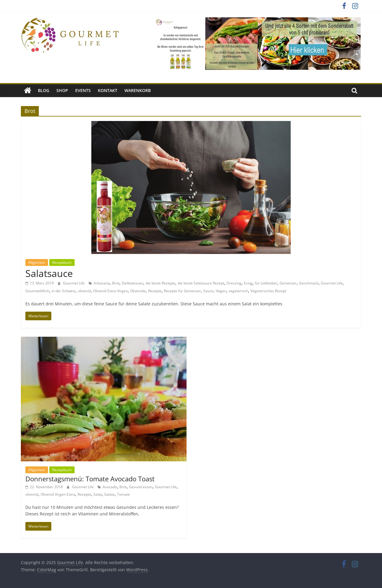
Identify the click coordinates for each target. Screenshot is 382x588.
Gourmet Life (74, 283)
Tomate (123, 494)
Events (83, 90)
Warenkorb (138, 90)
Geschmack (309, 283)
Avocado (110, 487)
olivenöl (84, 291)
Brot (116, 283)
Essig (248, 283)
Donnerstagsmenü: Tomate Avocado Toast (90, 479)
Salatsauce (49, 273)
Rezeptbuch (62, 262)
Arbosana (102, 283)
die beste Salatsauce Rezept (201, 283)
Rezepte (155, 291)
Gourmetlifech (37, 291)
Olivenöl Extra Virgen (110, 291)
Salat (98, 494)
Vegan (221, 291)
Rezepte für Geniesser (182, 291)
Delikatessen (133, 283)
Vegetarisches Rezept (268, 291)
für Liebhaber (266, 283)
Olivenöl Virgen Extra (58, 494)
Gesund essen (141, 487)
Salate (109, 494)
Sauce (208, 291)
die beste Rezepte (160, 283)
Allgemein (37, 262)
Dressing (234, 283)
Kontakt (108, 90)
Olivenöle (138, 291)
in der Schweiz (64, 291)
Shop (62, 90)
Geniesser (288, 283)
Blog (44, 90)
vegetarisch (238, 291)
